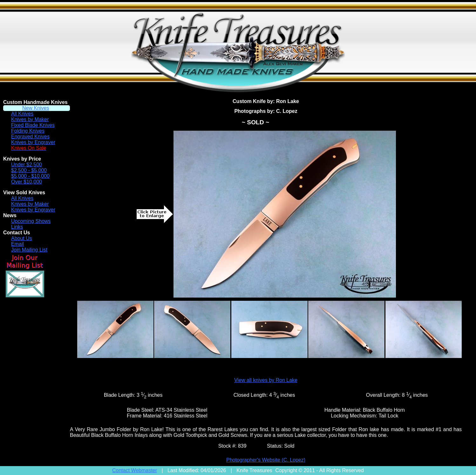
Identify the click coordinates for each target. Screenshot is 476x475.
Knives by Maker (30, 119)
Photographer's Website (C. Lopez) (266, 460)
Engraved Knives (30, 137)
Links (17, 227)
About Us (22, 238)
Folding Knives (28, 131)
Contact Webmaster (135, 470)
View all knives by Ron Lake (266, 380)
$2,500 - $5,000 (29, 170)
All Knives (22, 114)
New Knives (36, 108)
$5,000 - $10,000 (30, 176)
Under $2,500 (27, 165)
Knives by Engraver (33, 142)
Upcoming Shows (31, 221)
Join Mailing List (29, 250)
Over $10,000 (27, 182)
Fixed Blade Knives (33, 125)
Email (17, 244)
